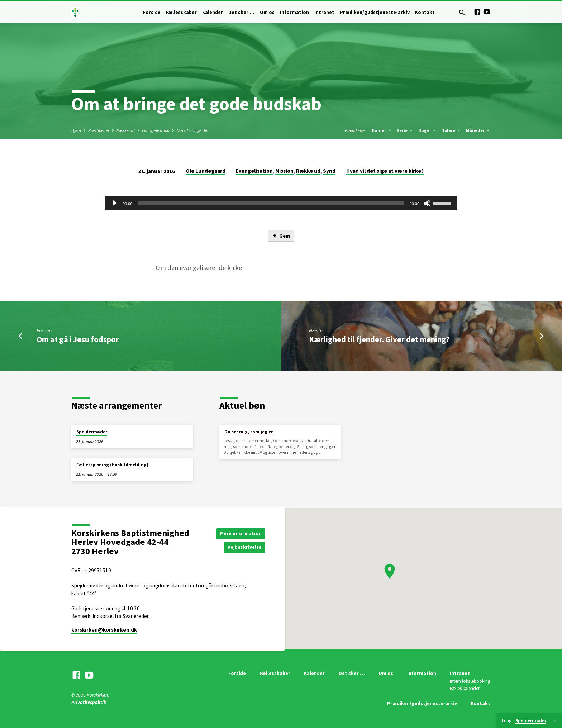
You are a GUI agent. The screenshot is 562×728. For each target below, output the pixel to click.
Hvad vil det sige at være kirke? (385, 171)
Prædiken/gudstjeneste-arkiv (375, 12)
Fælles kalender (465, 689)
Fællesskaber (181, 12)
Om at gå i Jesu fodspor (78, 340)
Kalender (213, 12)
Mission (284, 171)
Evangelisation (156, 130)
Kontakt (425, 12)
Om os (267, 12)
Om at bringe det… (195, 130)
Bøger (428, 130)
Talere (452, 130)
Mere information (241, 533)
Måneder (478, 130)
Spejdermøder (92, 432)
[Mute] (427, 203)
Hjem (76, 130)
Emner (382, 130)
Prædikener (99, 130)
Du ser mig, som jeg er (249, 432)
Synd (329, 171)
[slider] (271, 203)
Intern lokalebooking (470, 682)
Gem (281, 237)
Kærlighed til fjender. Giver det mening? (379, 340)
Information (294, 12)
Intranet (324, 12)
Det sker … (241, 12)
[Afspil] (115, 203)
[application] (281, 203)
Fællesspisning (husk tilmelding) (112, 465)
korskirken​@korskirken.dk (104, 630)
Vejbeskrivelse (244, 548)
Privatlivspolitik (89, 702)
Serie (405, 130)
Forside (152, 12)
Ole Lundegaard (206, 171)
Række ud (126, 130)
